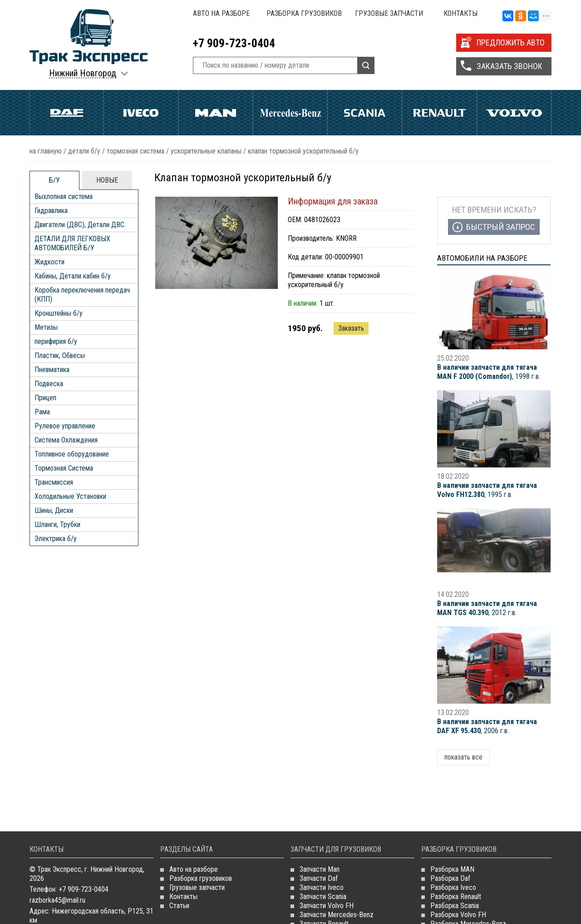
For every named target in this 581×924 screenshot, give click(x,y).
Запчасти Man (320, 869)
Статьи (179, 906)
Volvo (514, 113)
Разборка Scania (455, 906)
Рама (42, 412)
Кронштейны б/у (59, 313)
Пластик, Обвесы (60, 355)
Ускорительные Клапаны (206, 151)
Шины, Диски (54, 510)
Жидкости (49, 262)
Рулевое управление (65, 426)
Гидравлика (51, 211)
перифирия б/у (56, 341)
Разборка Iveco (453, 887)
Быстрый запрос (501, 227)
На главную (46, 151)
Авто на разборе (221, 13)
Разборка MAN (452, 869)
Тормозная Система (135, 151)
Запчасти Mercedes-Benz (337, 915)
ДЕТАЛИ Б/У (84, 151)
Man (216, 113)
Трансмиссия (54, 482)
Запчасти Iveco (322, 887)
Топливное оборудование (72, 454)
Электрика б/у (56, 539)
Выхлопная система (64, 196)
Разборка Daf (450, 878)
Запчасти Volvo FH (327, 906)
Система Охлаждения (66, 440)
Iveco (141, 113)
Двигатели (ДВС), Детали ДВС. (80, 225)
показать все (463, 757)
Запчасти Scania (323, 897)
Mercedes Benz (290, 113)
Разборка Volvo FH (458, 915)
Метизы (46, 327)
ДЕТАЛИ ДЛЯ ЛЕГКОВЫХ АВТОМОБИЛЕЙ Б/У (72, 243)
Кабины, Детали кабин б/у (73, 276)
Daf (67, 113)
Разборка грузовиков (304, 13)
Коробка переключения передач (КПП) (82, 295)
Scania (365, 113)
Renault (439, 113)
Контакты (460, 13)
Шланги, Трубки (57, 524)
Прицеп (45, 398)
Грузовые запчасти (389, 13)
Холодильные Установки (70, 496)
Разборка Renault (456, 897)
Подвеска (49, 384)
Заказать (351, 328)
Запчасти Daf (319, 878)
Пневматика (52, 370)
